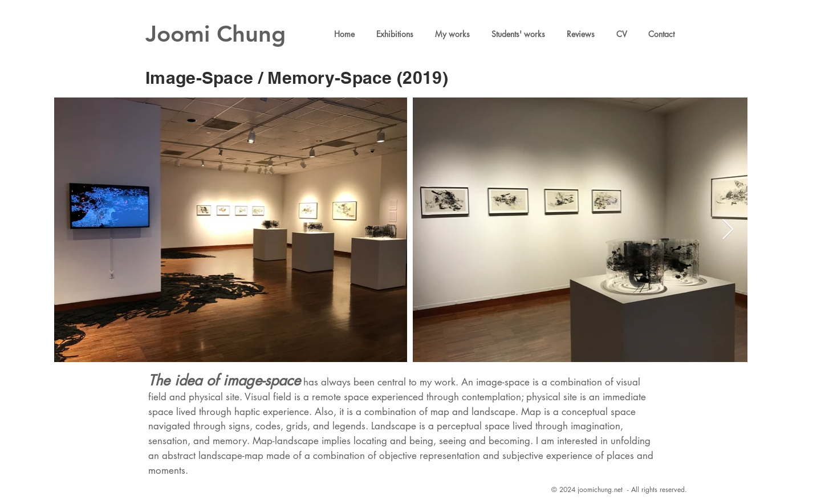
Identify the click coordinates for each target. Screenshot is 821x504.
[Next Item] (728, 230)
